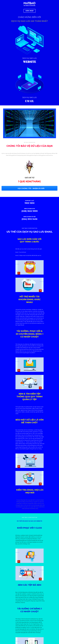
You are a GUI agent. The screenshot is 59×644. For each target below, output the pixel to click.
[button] (30, 11)
